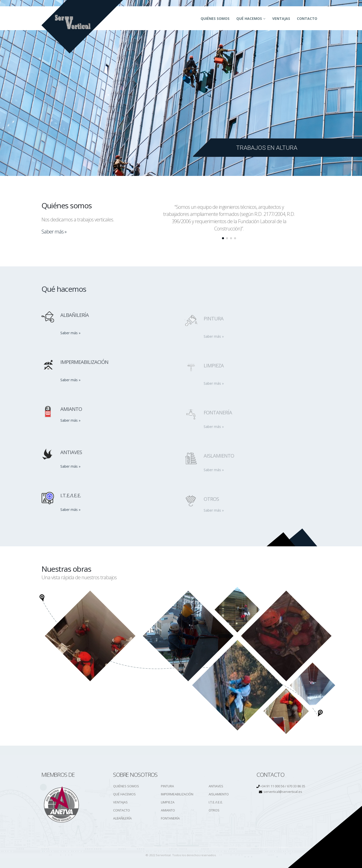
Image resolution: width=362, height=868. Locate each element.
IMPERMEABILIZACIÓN (177, 794)
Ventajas (281, 18)
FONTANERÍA (170, 818)
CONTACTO (307, 18)
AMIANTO (168, 810)
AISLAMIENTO (219, 794)
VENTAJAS (120, 802)
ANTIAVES (216, 786)
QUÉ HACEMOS (249, 18)
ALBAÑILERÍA (122, 818)
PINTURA (167, 786)
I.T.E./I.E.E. (216, 802)
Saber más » (54, 232)
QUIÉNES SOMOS (215, 18)
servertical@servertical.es (283, 792)
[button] (223, 238)
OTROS (214, 810)
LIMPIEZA (168, 802)
